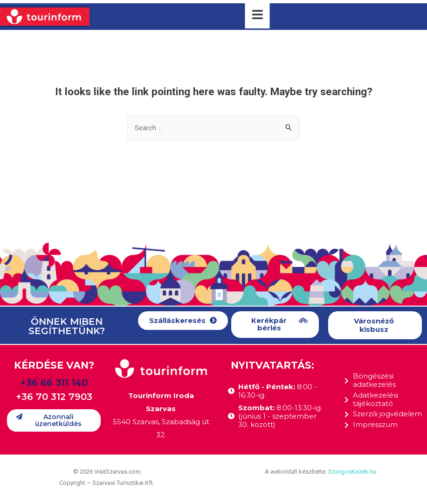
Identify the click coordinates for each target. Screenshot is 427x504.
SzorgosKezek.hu (352, 472)
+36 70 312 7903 (54, 397)
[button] (183, 321)
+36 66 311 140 (54, 383)
